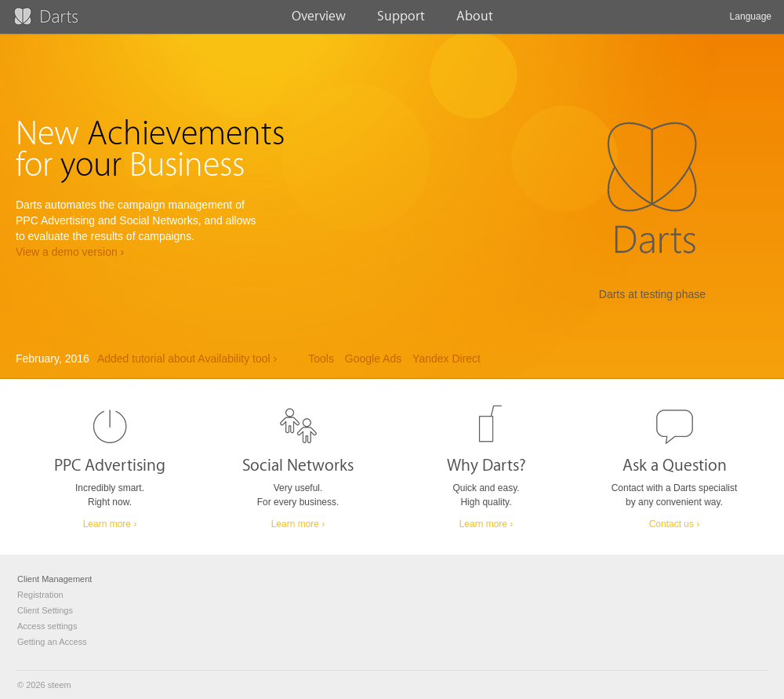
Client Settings (45, 610)
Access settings (47, 626)
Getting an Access (52, 642)
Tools (321, 359)
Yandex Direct (446, 359)
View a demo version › (70, 252)
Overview (319, 21)
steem (60, 685)
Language (751, 22)
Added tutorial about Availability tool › (187, 359)
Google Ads (373, 359)
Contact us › (675, 524)
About (475, 21)
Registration (40, 595)
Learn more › (110, 524)
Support (401, 21)
